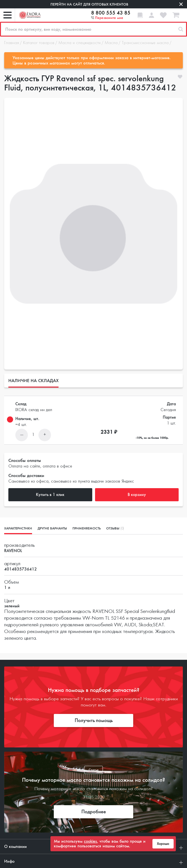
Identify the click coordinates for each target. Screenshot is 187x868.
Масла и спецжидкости (80, 43)
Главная (12, 43)
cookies (90, 841)
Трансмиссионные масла (145, 43)
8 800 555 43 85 (111, 13)
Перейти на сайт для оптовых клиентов (89, 4)
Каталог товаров (39, 43)
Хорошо (163, 844)
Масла (111, 43)
